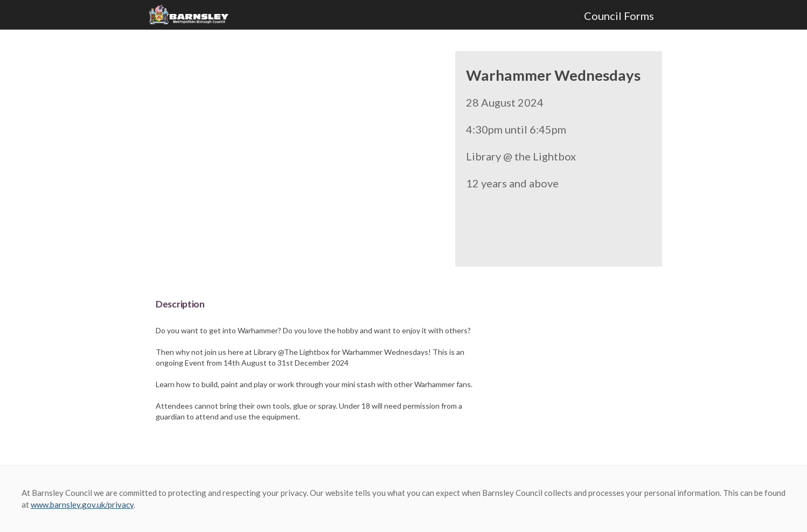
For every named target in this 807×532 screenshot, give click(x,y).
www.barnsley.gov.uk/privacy (82, 505)
